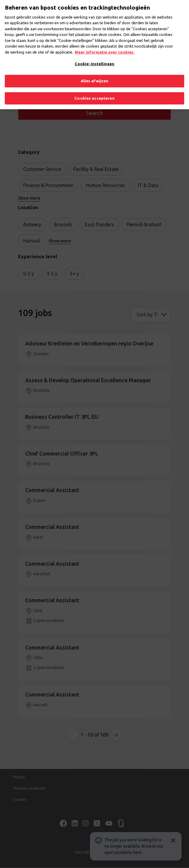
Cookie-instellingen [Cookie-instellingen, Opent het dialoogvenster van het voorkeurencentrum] (94, 60)
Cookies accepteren (94, 94)
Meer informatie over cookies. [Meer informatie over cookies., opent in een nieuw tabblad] (105, 48)
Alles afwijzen (95, 77)
